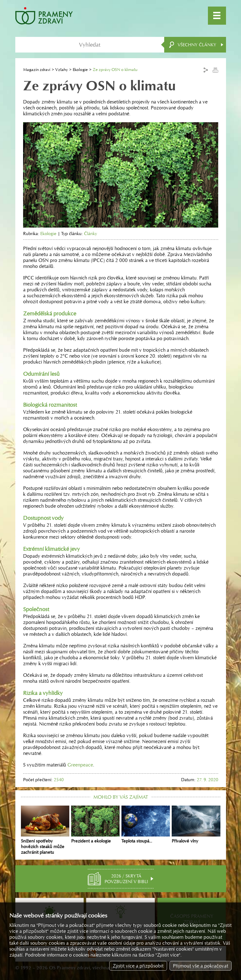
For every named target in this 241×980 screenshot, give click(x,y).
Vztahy (61, 70)
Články (91, 234)
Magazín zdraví (37, 70)
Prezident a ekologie (95, 825)
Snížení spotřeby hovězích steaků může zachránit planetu (45, 830)
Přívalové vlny (196, 825)
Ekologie (80, 70)
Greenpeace (80, 765)
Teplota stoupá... (146, 825)
